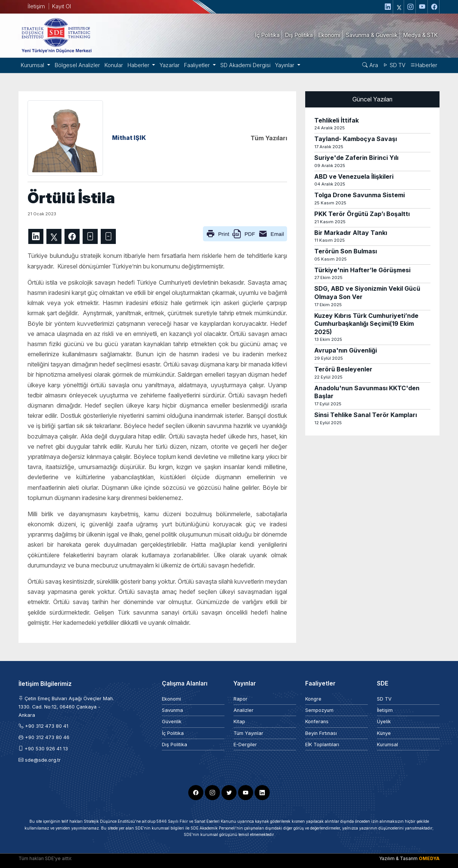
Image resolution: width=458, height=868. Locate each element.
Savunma (172, 710)
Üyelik (384, 722)
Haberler (424, 65)
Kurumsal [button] (33, 65)
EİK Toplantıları (322, 745)
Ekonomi (171, 699)
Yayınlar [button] (285, 65)
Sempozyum (319, 710)
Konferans (317, 722)
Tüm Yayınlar (248, 733)
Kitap (239, 722)
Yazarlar (170, 65)
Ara (370, 65)
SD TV (394, 65)
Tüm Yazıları (269, 138)
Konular (114, 65)
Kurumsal (387, 745)
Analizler (244, 710)
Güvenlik (172, 722)
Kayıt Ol (61, 6)
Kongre (313, 699)
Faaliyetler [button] (198, 65)
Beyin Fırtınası (321, 733)
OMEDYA (429, 858)
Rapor (241, 699)
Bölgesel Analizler (77, 65)
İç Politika (173, 733)
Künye (384, 733)
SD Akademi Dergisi (245, 65)
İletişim (36, 6)
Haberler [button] (139, 65)
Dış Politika (174, 745)
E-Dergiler (245, 745)
